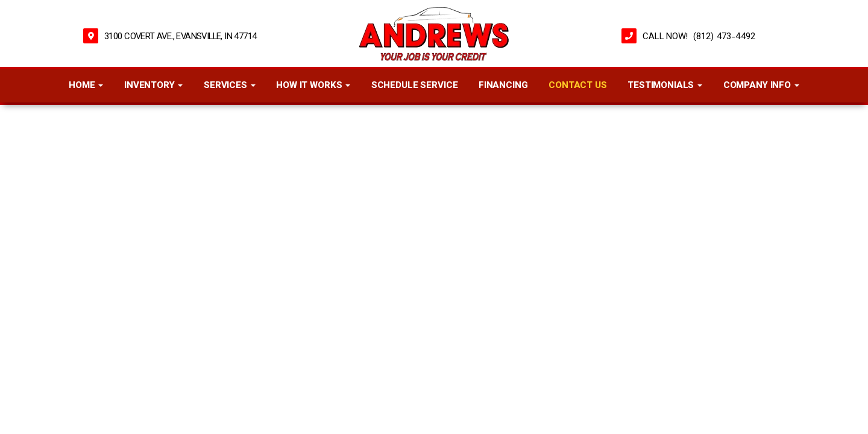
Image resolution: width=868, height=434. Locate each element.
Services (230, 86)
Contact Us (578, 86)
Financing (503, 86)
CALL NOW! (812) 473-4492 (699, 37)
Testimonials (665, 86)
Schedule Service (415, 86)
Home (86, 86)
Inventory (154, 86)
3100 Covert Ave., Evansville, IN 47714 (180, 37)
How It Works (313, 86)
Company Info (761, 86)
